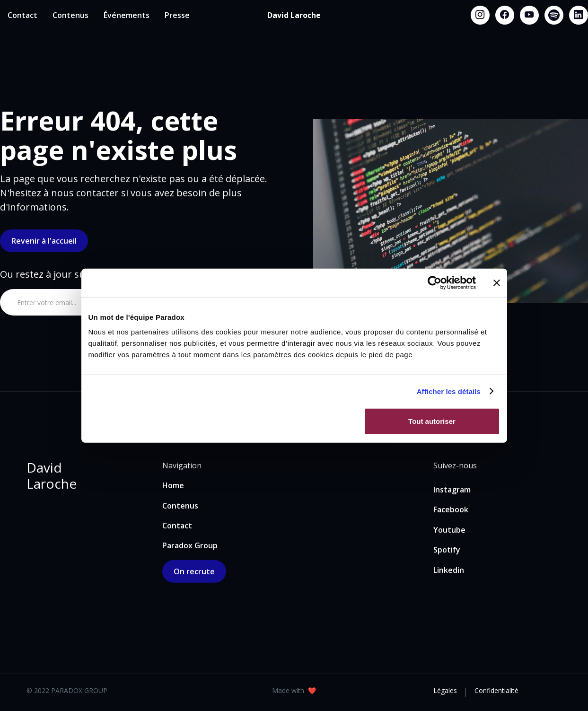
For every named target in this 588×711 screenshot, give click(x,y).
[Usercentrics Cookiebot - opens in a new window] (434, 282)
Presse (177, 15)
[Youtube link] (529, 15)
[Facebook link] (505, 15)
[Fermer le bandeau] (497, 282)
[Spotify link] (554, 15)
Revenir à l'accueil (44, 241)
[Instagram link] (480, 15)
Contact (22, 15)
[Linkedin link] (579, 15)
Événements (127, 15)
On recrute (194, 571)
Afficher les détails (449, 391)
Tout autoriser (432, 421)
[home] (294, 15)
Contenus (70, 15)
